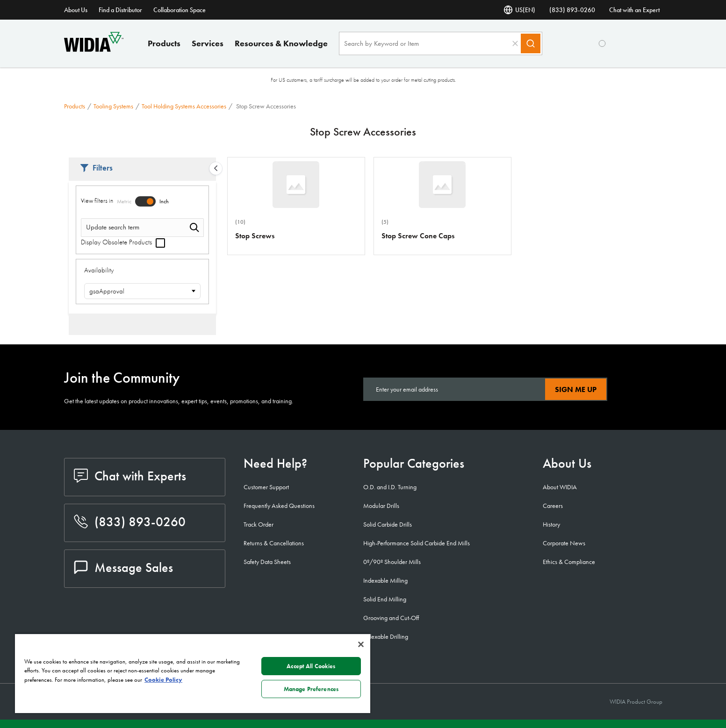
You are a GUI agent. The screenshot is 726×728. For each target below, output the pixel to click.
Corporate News (564, 543)
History (551, 524)
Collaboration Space (180, 10)
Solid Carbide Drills (388, 524)
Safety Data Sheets (267, 562)
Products (164, 43)
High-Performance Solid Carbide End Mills (417, 543)
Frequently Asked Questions (279, 506)
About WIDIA (560, 487)
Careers (553, 506)
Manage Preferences (311, 689)
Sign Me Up (576, 389)
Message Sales (123, 567)
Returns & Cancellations (274, 543)
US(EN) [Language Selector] (519, 10)
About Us (76, 10)
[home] (94, 49)
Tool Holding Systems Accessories (184, 106)
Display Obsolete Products (123, 242)
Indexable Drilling (386, 636)
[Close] (361, 644)
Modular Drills (381, 506)
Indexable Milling (385, 580)
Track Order (259, 524)
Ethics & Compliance (569, 562)
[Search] (531, 43)
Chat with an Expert (634, 10)
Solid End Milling (385, 599)
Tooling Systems (113, 106)
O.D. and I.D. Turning (390, 487)
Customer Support (266, 487)
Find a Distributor (120, 10)
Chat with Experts (130, 476)
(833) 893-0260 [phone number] (572, 10)
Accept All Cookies (311, 666)
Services (208, 43)
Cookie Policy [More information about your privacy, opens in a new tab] (163, 680)
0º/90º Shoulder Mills (392, 562)
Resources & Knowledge (281, 43)
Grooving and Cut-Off (391, 618)
